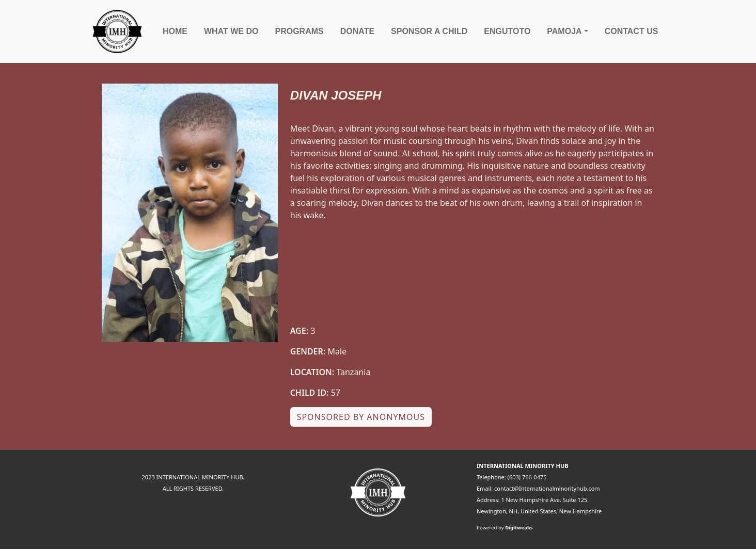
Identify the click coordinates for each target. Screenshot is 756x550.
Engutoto (507, 31)
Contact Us (632, 31)
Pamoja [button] (564, 31)
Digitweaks (519, 528)
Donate (357, 31)
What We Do (231, 31)
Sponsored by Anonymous (361, 417)
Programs (299, 31)
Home (175, 31)
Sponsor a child (429, 31)
